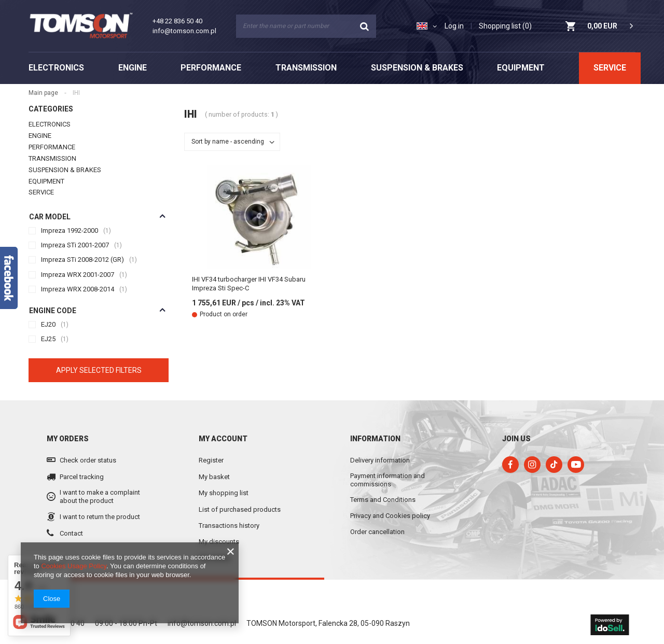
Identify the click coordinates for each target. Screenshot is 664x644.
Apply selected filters (99, 355)
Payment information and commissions (388, 465)
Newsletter (215, 543)
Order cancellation (377, 516)
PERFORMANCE (211, 68)
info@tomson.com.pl (184, 31)
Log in (454, 26)
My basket (214, 461)
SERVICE (610, 68)
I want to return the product (100, 502)
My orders (68, 423)
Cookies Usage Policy (73, 566)
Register (211, 445)
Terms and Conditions (383, 485)
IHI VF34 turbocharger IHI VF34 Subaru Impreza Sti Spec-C (249, 284)
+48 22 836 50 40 (177, 21)
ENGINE (133, 68)
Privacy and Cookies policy (390, 500)
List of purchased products (240, 494)
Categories (51, 94)
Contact (71, 518)
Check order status (88, 445)
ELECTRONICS (56, 68)
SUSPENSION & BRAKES (417, 68)
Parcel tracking (82, 461)
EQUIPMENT (521, 68)
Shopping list (505, 26)
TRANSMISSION (306, 68)
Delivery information (380, 445)
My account (223, 423)
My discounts (219, 527)
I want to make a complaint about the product (100, 481)
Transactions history (229, 510)
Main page (207, 93)
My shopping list (224, 478)
